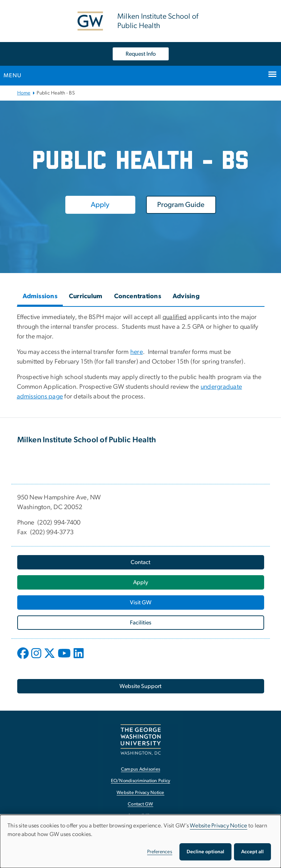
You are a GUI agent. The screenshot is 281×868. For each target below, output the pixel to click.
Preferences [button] (160, 852)
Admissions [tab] (40, 296)
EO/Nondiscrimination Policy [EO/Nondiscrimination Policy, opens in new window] (141, 781)
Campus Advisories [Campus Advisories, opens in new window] (140, 769)
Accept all (252, 852)
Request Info (141, 54)
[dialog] (140, 841)
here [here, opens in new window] (137, 352)
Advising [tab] (186, 296)
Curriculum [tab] (86, 296)
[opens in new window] (24, 659)
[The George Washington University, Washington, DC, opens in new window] (141, 740)
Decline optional (205, 852)
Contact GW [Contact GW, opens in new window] (140, 804)
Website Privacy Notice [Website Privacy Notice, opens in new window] (140, 793)
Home (24, 93)
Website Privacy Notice (219, 826)
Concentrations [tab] (138, 296)
